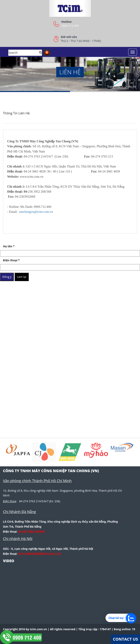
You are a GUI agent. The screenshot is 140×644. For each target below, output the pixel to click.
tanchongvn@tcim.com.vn (36, 212)
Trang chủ (114, 87)
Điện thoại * (11, 260)
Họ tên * (9, 246)
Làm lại (22, 277)
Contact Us (125, 639)
